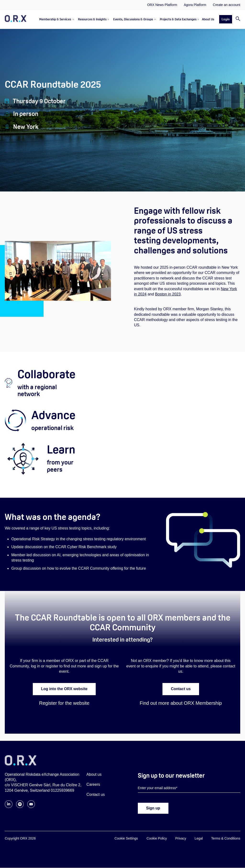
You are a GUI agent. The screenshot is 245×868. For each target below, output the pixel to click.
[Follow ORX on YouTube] (31, 807)
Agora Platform (195, 5)
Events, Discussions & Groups (133, 19)
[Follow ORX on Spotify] (20, 807)
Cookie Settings (126, 839)
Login (226, 19)
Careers (93, 784)
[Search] (236, 19)
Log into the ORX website (64, 689)
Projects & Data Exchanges (178, 19)
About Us (208, 19)
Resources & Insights (92, 19)
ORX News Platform (162, 5)
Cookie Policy (157, 839)
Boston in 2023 (168, 294)
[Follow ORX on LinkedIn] (9, 807)
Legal (199, 839)
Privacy (181, 839)
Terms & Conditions (226, 839)
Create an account (227, 5)
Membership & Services (55, 19)
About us (94, 774)
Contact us (181, 689)
